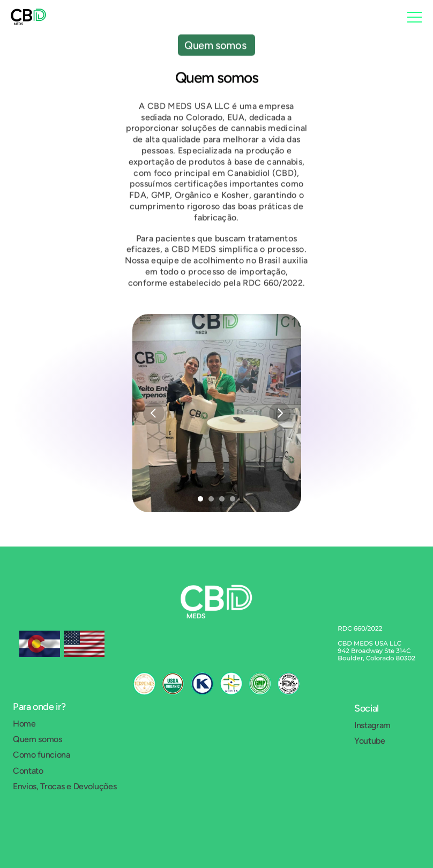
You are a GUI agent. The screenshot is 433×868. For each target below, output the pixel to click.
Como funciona (42, 755)
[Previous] (154, 413)
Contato (28, 771)
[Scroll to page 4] (234, 499)
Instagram (372, 725)
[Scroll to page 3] (222, 499)
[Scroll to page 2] (211, 499)
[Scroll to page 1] (199, 499)
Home (24, 724)
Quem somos (38, 739)
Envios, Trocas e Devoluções (65, 786)
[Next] (280, 413)
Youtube (370, 741)
